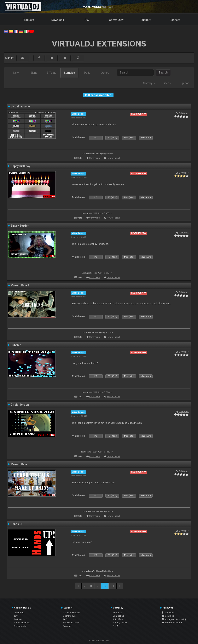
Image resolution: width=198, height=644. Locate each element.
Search (163, 73)
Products (28, 20)
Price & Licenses (22, 623)
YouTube (168, 616)
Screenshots (20, 626)
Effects (52, 73)
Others (105, 73)
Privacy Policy (120, 623)
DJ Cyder (184, 113)
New (16, 73)
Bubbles (16, 345)
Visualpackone (20, 106)
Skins (34, 73)
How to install (113, 158)
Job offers (118, 619)
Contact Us (118, 616)
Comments (95, 158)
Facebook (168, 613)
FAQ (65, 619)
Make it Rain (19, 464)
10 (105, 586)
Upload (185, 83)
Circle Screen (20, 405)
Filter (167, 83)
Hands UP (17, 524)
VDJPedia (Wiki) (71, 623)
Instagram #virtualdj (174, 619)
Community (116, 20)
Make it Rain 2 (20, 285)
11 (113, 586)
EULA (115, 626)
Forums (67, 626)
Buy (87, 20)
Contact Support (71, 613)
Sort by (149, 83)
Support (146, 20)
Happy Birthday (20, 166)
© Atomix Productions (99, 641)
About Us (117, 613)
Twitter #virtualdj (172, 623)
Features (18, 619)
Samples (69, 73)
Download (58, 20)
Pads (87, 73)
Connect (175, 20)
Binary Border (20, 226)
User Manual (70, 616)
